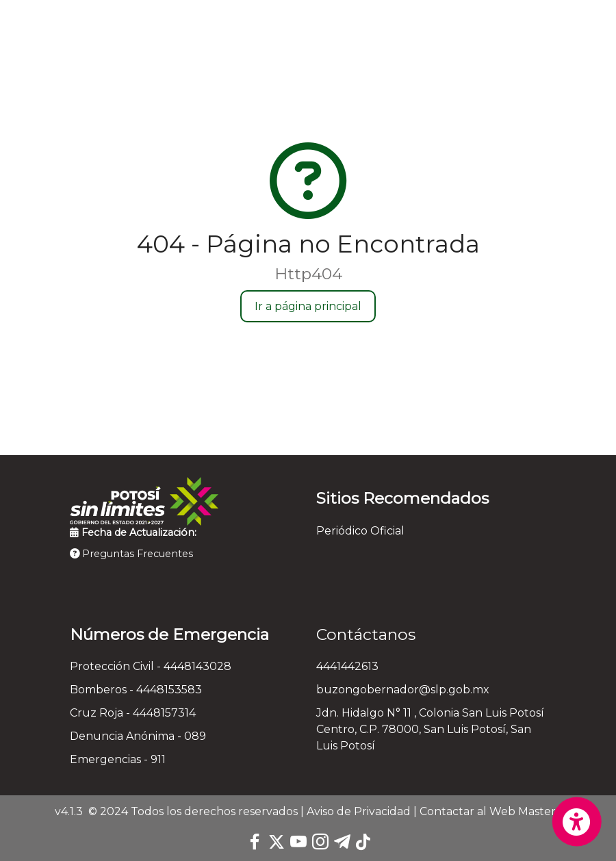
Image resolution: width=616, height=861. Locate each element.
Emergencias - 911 (118, 759)
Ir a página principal (308, 306)
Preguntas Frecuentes (131, 554)
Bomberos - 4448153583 (136, 690)
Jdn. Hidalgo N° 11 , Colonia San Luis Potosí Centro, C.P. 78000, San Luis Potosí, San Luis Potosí (430, 729)
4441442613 (347, 666)
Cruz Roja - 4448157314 (133, 713)
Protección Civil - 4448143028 (151, 666)
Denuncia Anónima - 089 (138, 736)
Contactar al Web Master (488, 811)
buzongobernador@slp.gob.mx (403, 690)
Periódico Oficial (360, 531)
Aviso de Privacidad (359, 811)
